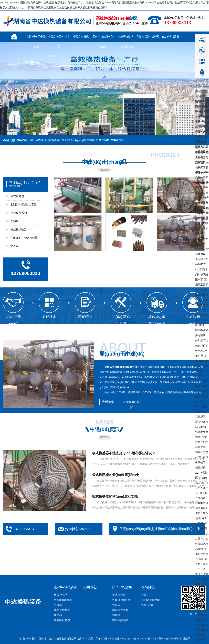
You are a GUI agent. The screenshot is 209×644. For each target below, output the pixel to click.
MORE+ (104, 170)
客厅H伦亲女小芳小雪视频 (202, 589)
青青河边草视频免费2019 (202, 183)
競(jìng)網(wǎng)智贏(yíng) (111, 638)
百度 (144, 595)
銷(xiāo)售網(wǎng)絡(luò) (126, 38)
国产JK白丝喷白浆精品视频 (202, 544)
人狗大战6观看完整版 (201, 615)
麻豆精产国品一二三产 (202, 564)
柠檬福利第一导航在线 (202, 371)
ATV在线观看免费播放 (202, 432)
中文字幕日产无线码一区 (202, 239)
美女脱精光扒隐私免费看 (202, 442)
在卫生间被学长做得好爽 (202, 462)
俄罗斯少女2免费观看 (201, 117)
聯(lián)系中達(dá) (148, 37)
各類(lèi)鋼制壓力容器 (24, 205)
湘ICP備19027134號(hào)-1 (142, 638)
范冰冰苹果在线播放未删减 (202, 605)
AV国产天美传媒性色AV (202, 132)
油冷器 (15, 246)
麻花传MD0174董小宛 (201, 351)
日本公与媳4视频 (201, 229)
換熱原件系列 (19, 213)
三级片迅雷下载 (202, 284)
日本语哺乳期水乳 (202, 361)
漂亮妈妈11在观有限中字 (202, 274)
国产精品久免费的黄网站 (202, 107)
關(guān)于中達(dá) (36, 38)
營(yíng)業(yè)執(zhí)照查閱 (174, 638)
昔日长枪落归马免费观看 (202, 305)
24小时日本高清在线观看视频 (202, 218)
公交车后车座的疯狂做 (202, 193)
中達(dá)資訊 (81, 37)
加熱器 (15, 221)
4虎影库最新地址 (202, 513)
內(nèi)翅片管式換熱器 (24, 238)
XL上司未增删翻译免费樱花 (202, 579)
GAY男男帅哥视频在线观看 (202, 391)
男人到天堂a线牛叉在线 (202, 96)
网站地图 (200, 233)
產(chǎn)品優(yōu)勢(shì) (103, 38)
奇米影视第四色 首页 (202, 554)
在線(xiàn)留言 (171, 37)
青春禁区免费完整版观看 (202, 203)
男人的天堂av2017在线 (202, 264)
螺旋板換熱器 (19, 229)
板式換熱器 (17, 196)
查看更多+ (109, 402)
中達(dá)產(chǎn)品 (59, 38)
